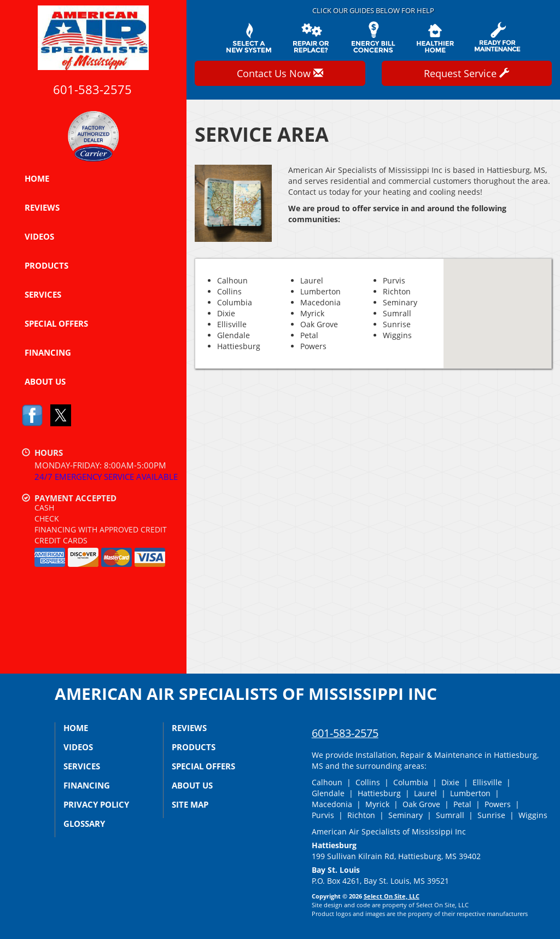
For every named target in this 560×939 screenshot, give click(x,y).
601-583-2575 (345, 733)
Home (37, 178)
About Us (45, 381)
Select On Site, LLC (392, 896)
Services (43, 294)
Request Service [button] (466, 73)
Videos (39, 236)
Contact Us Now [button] (280, 73)
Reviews (42, 207)
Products (46, 265)
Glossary (84, 824)
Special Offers (56, 323)
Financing (48, 352)
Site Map (190, 804)
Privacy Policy (96, 804)
